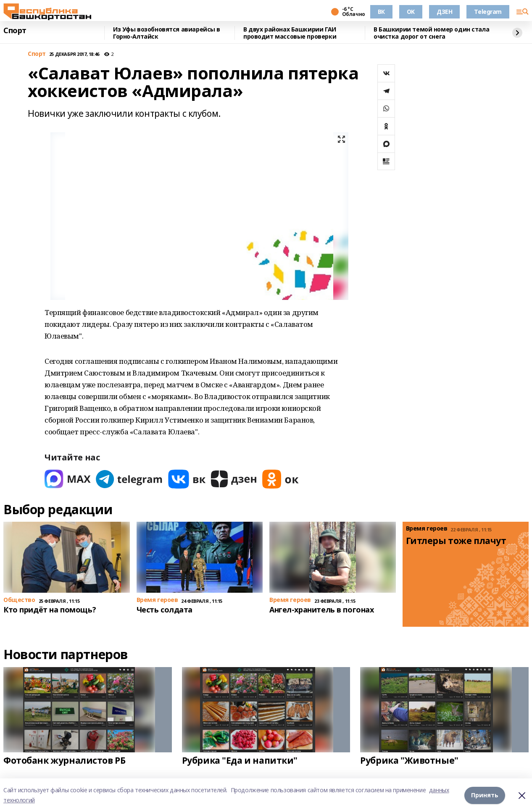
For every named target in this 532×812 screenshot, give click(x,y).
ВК (381, 12)
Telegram (488, 12)
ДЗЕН (444, 12)
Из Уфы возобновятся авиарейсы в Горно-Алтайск (167, 33)
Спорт (15, 31)
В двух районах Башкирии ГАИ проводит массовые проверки (290, 33)
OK (411, 12)
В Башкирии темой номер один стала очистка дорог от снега (431, 33)
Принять (485, 795)
